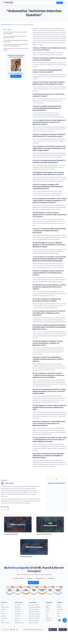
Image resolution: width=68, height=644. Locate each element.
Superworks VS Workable (34, 607)
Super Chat (17, 612)
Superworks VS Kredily (34, 609)
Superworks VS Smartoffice (35, 614)
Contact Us (59, 607)
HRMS (47, 607)
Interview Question (6, 25)
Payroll (47, 612)
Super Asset (18, 618)
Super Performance (19, 623)
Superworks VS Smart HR (34, 618)
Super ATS (17, 616)
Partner (59, 614)
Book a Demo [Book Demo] (60, 3)
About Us (59, 605)
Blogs (2, 612)
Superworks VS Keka (33, 605)
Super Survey (18, 614)
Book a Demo (16, 76)
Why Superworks (5, 607)
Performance (49, 618)
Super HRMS (18, 605)
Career (58, 612)
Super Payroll (18, 607)
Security (3, 620)
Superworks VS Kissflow (34, 620)
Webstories (4, 616)
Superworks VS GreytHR (34, 612)
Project (48, 609)
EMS (47, 616)
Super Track (18, 620)
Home (2, 605)
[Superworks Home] (8, 4)
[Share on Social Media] (2, 510)
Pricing (58, 616)
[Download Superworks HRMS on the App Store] (53, 630)
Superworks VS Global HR (34, 616)
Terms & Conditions (5, 623)
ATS (47, 614)
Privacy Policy (4, 618)
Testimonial (60, 609)
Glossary (3, 614)
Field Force (48, 620)
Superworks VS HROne (34, 623)
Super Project (18, 609)
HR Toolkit (3, 609)
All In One (48, 605)
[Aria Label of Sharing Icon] (2, 630)
